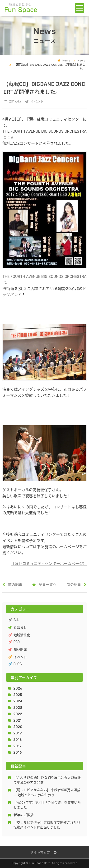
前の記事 (12, 585)
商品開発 (18, 650)
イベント (18, 657)
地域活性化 (19, 635)
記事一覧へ (44, 585)
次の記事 (77, 585)
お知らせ (18, 628)
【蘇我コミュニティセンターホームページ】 (49, 564)
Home (64, 61)
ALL (14, 620)
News (78, 61)
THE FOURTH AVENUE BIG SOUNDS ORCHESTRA (44, 277)
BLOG (15, 664)
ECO (14, 642)
